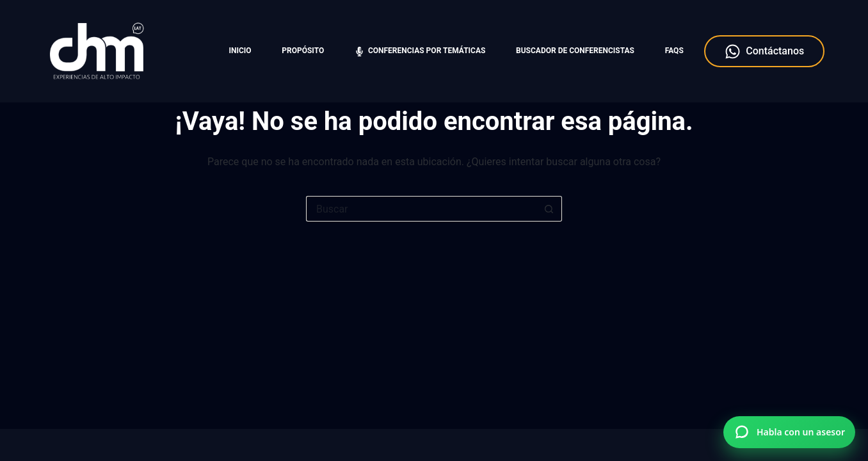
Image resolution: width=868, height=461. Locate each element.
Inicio (240, 51)
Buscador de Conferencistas (575, 51)
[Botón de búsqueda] (549, 209)
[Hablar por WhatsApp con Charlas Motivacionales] (789, 432)
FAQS (674, 51)
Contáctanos (764, 52)
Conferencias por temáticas (420, 51)
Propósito (303, 51)
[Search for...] (421, 209)
